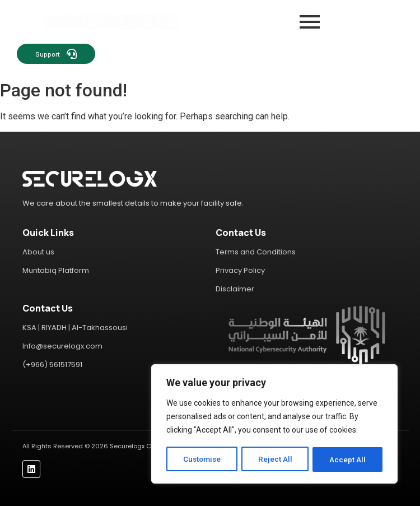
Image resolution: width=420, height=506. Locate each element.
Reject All (276, 459)
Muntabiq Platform (56, 270)
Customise (202, 459)
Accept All (348, 459)
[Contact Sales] (249, 54)
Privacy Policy (240, 270)
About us (38, 252)
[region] (274, 425)
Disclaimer (235, 289)
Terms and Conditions (256, 252)
